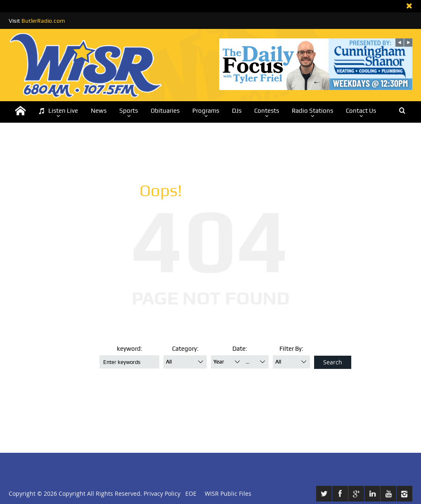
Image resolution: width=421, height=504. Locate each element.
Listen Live (58, 111)
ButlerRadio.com (43, 21)
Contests (267, 111)
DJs (237, 111)
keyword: (130, 349)
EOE (189, 493)
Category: (185, 349)
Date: (240, 349)
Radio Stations (312, 111)
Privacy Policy (162, 493)
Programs (206, 111)
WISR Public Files (228, 493)
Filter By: (291, 349)
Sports (129, 111)
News (99, 111)
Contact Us (361, 111)
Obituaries (165, 111)
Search (333, 362)
